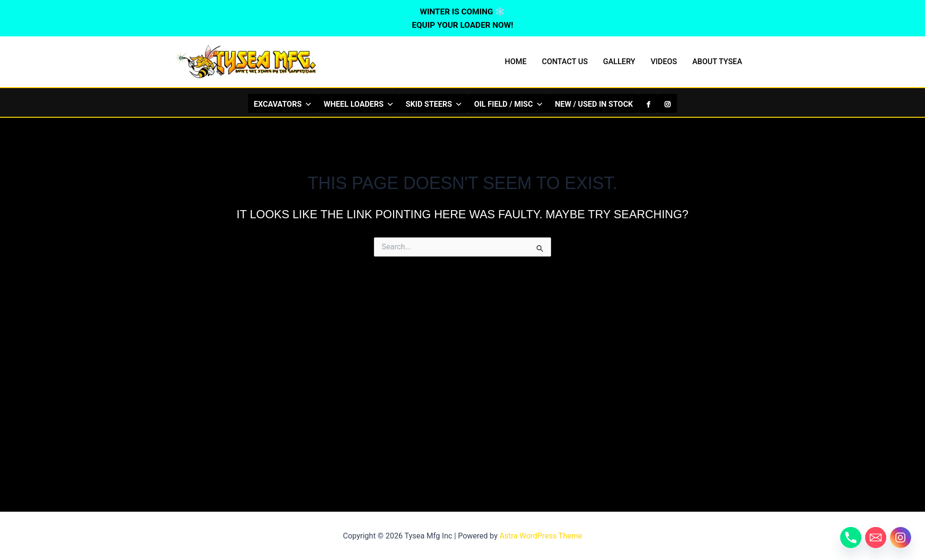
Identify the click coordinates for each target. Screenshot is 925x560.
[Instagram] (667, 103)
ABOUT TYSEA (717, 62)
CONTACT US (565, 62)
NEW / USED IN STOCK (594, 104)
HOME (515, 62)
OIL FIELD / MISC (509, 104)
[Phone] (851, 538)
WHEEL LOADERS (359, 104)
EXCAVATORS (283, 104)
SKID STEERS (434, 104)
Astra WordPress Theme (541, 536)
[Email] (876, 538)
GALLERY (619, 62)
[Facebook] (648, 103)
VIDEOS (664, 62)
